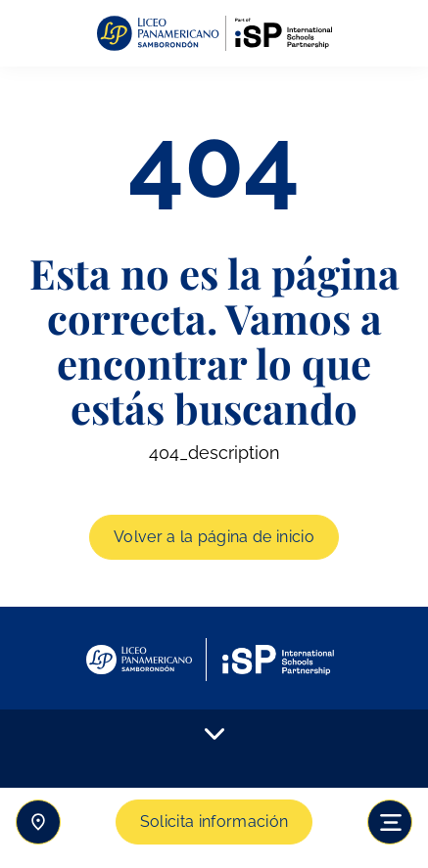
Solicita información (214, 822)
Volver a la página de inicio (214, 537)
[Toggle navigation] (390, 822)
